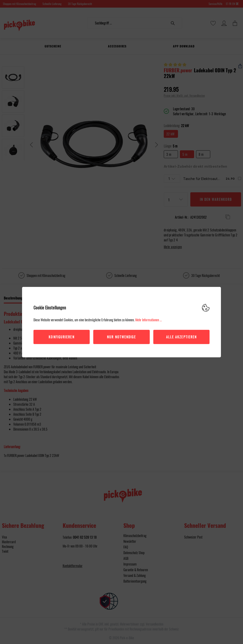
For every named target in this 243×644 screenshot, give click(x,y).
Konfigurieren (61, 337)
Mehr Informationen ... (149, 320)
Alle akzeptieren (182, 337)
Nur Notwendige (121, 337)
